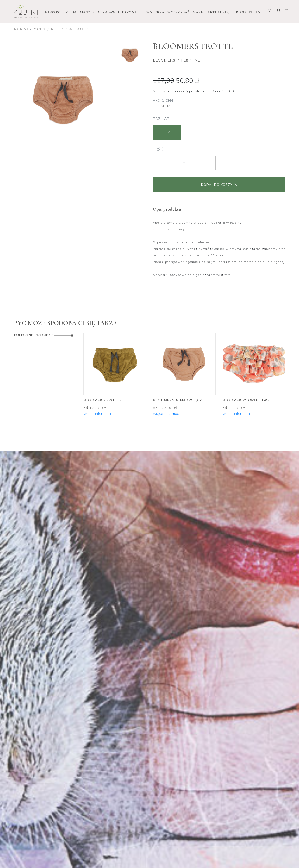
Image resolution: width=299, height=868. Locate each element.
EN (258, 12)
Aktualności (220, 12)
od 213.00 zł (235, 408)
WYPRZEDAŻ (178, 12)
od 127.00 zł (96, 408)
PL (251, 12)
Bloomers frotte (70, 29)
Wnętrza (155, 12)
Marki (198, 12)
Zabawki (111, 12)
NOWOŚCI (54, 12)
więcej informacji (97, 413)
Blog (241, 12)
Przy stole (133, 12)
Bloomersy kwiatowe (246, 400)
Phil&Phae (163, 106)
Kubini (21, 29)
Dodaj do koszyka (219, 185)
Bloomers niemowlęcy (177, 400)
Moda (71, 12)
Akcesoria (90, 12)
